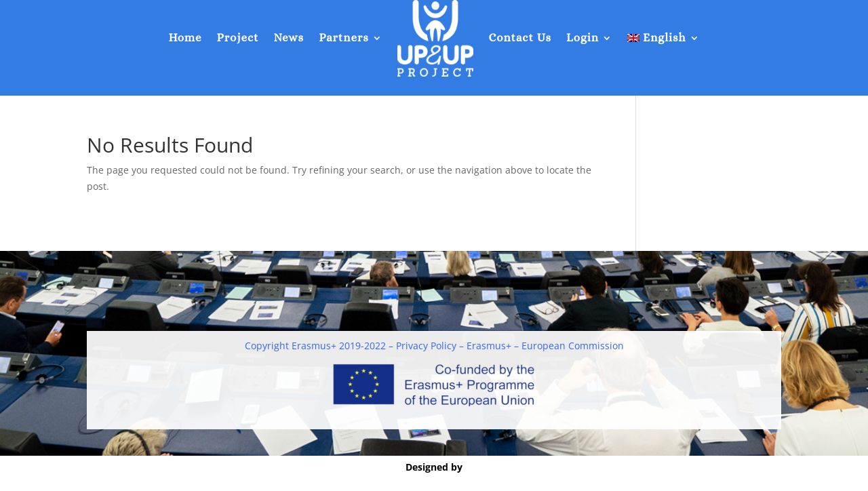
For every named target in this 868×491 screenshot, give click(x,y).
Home (185, 38)
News (289, 38)
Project (238, 38)
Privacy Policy (426, 346)
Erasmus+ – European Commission (545, 346)
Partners (344, 38)
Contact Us (520, 38)
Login (583, 38)
